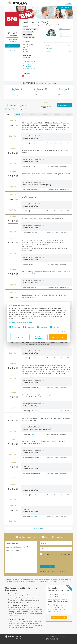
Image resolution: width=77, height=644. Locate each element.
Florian (32, 434)
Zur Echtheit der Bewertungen (12, 40)
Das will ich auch (58, 3)
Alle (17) (9, 115)
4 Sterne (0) (32, 115)
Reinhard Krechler (35, 190)
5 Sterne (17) (20, 115)
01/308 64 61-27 (30, 62)
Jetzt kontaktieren (65, 8)
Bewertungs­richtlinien (51, 637)
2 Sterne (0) (56, 115)
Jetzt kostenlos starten (59, 617)
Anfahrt (27, 52)
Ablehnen (19, 337)
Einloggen (68, 3)
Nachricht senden (47, 567)
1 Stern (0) (68, 115)
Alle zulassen (58, 337)
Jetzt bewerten (12, 46)
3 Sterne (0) (44, 115)
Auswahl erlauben (38, 337)
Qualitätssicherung (61, 637)
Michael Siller (33, 516)
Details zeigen (60, 331)
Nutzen (48, 51)
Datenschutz (49, 638)
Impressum (14, 322)
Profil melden (62, 581)
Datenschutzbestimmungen (26, 322)
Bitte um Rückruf (48, 554)
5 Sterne (61, 29)
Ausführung (49, 48)
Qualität (48, 45)
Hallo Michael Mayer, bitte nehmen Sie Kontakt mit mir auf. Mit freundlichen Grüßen (21, 557)
